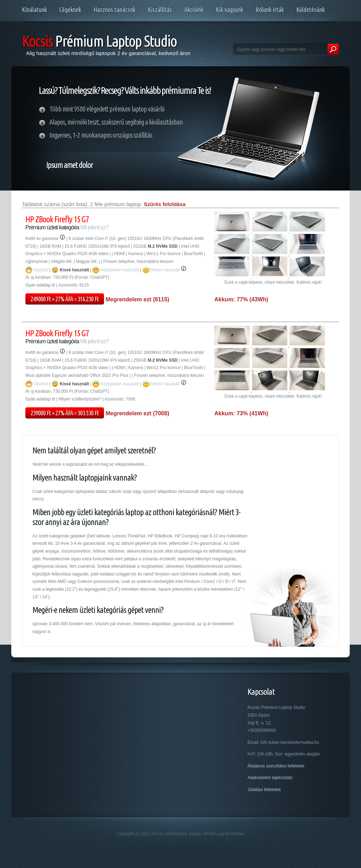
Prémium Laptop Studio (99, 41)
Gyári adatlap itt (40, 285)
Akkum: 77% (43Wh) (241, 299)
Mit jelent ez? (94, 227)
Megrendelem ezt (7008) (137, 413)
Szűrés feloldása (165, 204)
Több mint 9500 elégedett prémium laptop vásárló (107, 109)
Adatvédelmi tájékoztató (270, 778)
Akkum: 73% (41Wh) (241, 413)
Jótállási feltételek (264, 790)
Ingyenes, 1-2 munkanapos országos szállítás (101, 135)
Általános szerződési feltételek (276, 766)
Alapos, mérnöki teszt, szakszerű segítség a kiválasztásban (116, 122)
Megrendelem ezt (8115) (137, 299)
